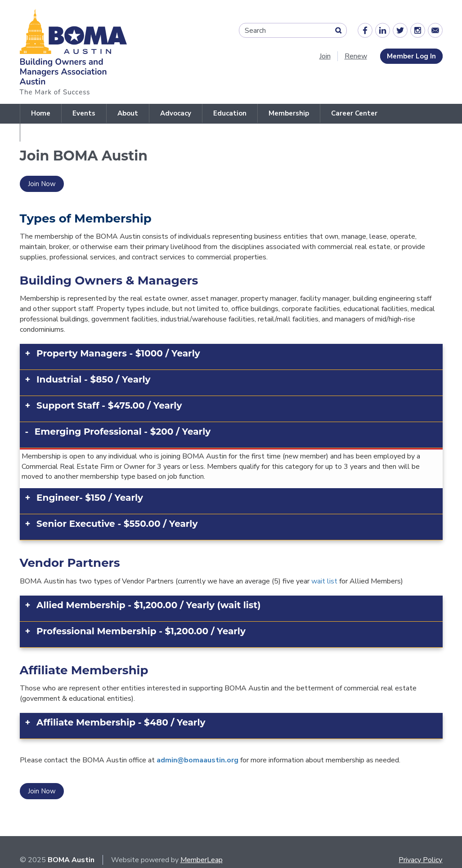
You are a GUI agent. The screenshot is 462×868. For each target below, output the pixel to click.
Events (84, 113)
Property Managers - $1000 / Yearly (118, 353)
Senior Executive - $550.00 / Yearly (117, 524)
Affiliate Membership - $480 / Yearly (121, 722)
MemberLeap (202, 860)
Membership (289, 113)
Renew (356, 56)
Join (325, 56)
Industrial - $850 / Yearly (93, 379)
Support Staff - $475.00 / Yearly (109, 405)
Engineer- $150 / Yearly (90, 498)
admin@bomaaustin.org (197, 760)
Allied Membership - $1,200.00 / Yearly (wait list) (148, 605)
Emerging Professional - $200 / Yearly (123, 432)
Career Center (354, 113)
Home (41, 113)
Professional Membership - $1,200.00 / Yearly (141, 631)
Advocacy (176, 113)
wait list (324, 581)
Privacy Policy (420, 860)
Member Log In (411, 56)
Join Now (42, 184)
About (128, 113)
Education (230, 113)
